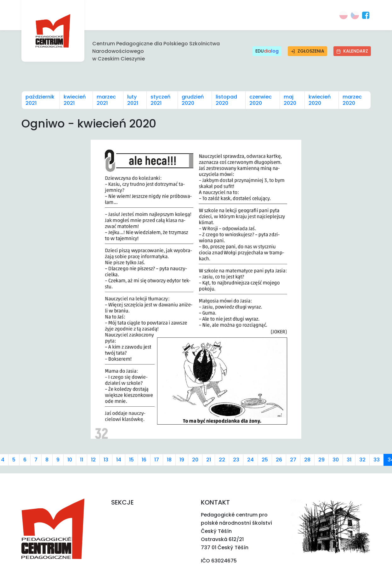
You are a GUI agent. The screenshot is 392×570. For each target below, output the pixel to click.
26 (279, 460)
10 (70, 460)
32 (362, 460)
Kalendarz (352, 51)
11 (82, 460)
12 (93, 460)
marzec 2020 (352, 100)
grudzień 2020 (193, 100)
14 (119, 460)
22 (222, 460)
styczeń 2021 (160, 100)
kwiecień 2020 (320, 100)
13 (106, 460)
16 (144, 460)
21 (209, 460)
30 (336, 460)
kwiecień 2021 (75, 100)
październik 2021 (40, 100)
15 (131, 460)
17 (157, 460)
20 (195, 460)
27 (293, 460)
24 (250, 460)
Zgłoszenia (307, 51)
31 (349, 460)
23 (236, 460)
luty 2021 (133, 100)
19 (182, 460)
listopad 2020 (226, 100)
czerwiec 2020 (261, 100)
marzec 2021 (106, 100)
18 (169, 460)
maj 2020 (290, 100)
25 (265, 460)
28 (307, 460)
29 (321, 460)
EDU (267, 51)
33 (377, 460)
